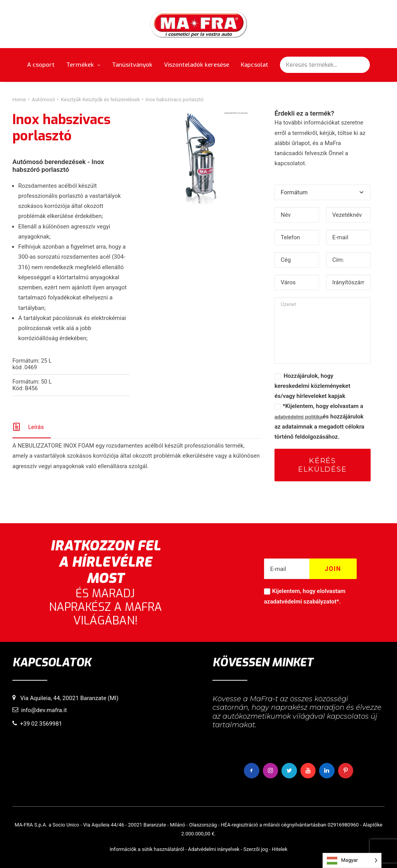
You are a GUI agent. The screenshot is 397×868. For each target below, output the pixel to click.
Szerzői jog (256, 849)
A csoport (41, 65)
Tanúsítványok (132, 65)
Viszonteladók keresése (197, 65)
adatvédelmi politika (299, 417)
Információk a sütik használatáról (147, 849)
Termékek (83, 65)
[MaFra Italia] (199, 24)
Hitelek (280, 849)
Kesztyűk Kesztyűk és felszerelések (100, 99)
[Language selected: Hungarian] (352, 860)
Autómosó (43, 99)
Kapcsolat (255, 65)
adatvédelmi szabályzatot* (304, 602)
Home (19, 99)
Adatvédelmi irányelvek (214, 849)
